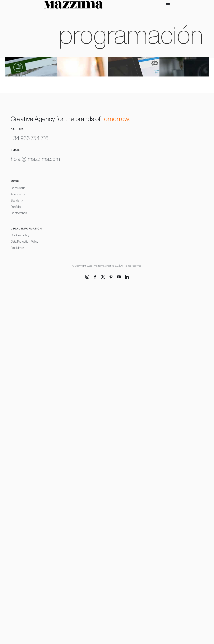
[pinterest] (111, 277)
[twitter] (103, 277)
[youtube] (119, 277)
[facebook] (95, 277)
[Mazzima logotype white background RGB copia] (74, 4)
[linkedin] (127, 277)
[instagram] (87, 277)
